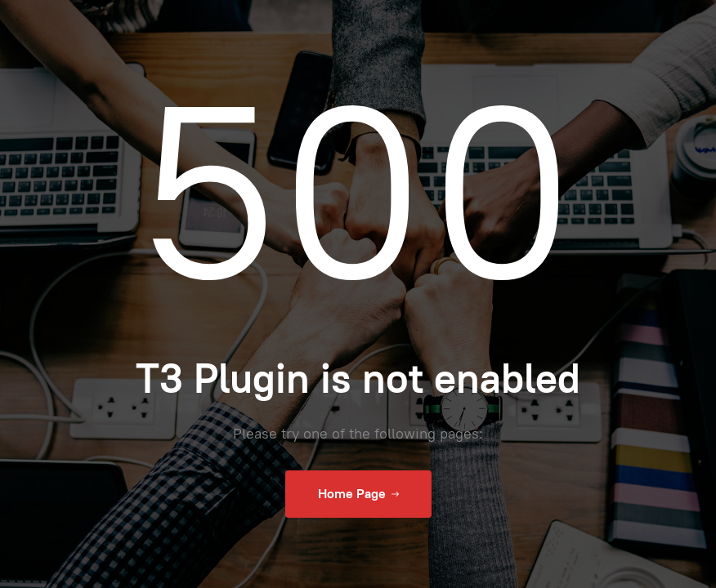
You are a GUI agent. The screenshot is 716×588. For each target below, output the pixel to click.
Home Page (358, 494)
